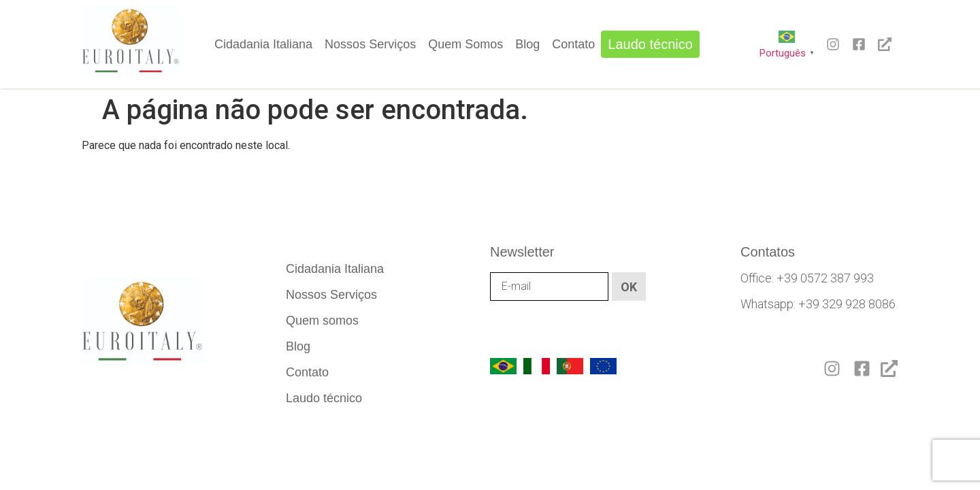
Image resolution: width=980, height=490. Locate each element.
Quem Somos (465, 44)
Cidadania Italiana (263, 44)
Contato (573, 44)
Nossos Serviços (370, 44)
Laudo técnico (650, 44)
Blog (527, 44)
